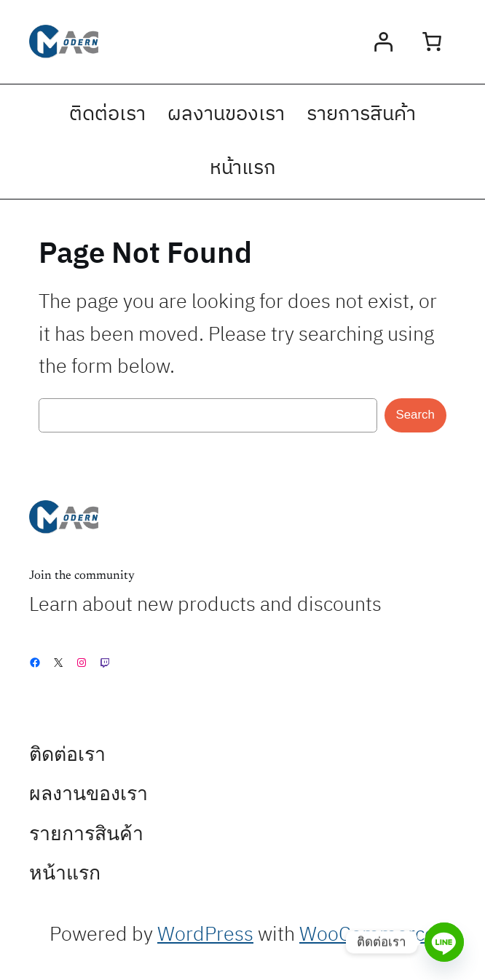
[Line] (444, 942)
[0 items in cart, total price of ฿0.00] (431, 42)
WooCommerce (367, 935)
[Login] (383, 42)
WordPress (205, 935)
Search (415, 415)
